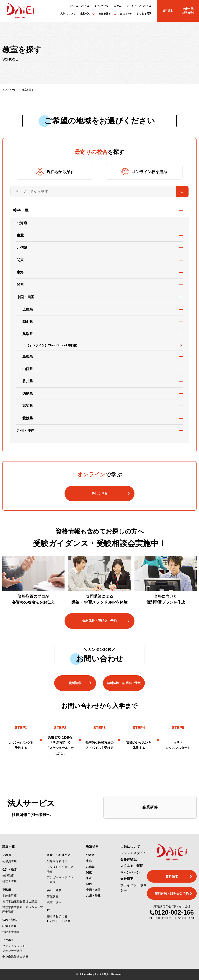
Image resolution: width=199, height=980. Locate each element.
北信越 (22, 248)
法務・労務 (10, 920)
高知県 (28, 406)
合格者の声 (126, 13)
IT (48, 910)
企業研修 (150, 807)
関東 (20, 260)
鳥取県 (28, 334)
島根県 (28, 356)
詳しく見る (99, 494)
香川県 (28, 381)
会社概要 (127, 879)
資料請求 (75, 683)
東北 (20, 235)
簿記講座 (8, 876)
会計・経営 (10, 869)
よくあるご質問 (132, 866)
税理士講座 (10, 881)
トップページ (9, 90)
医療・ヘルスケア (59, 855)
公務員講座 (10, 861)
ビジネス (8, 940)
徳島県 (28, 394)
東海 (20, 272)
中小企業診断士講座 (15, 957)
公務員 (7, 855)
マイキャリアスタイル (139, 6)
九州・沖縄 (25, 431)
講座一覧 (85, 13)
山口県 (28, 369)
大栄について (68, 13)
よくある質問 (144, 13)
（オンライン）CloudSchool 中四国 (52, 345)
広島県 (28, 309)
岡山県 (28, 322)
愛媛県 (28, 418)
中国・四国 (25, 297)
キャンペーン (102, 6)
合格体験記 (129, 859)
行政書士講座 (11, 932)
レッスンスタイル (79, 6)
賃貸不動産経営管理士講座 (20, 901)
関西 (20, 285)
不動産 (7, 889)
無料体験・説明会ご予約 (99, 621)
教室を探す (105, 13)
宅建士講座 (10, 896)
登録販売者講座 (57, 861)
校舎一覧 (21, 210)
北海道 (22, 223)
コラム (118, 6)
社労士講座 (10, 926)
